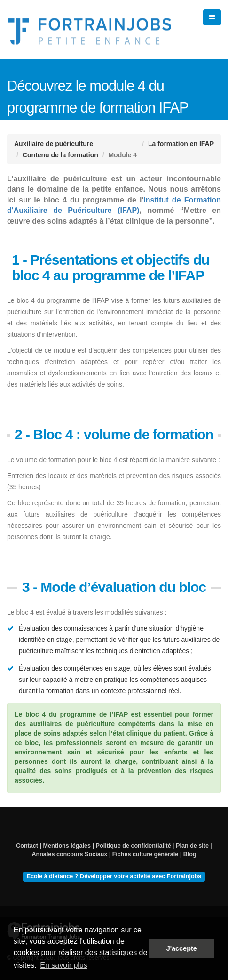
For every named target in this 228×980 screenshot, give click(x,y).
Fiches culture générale (145, 854)
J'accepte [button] (182, 948)
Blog (190, 854)
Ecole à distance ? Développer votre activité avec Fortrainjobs (114, 876)
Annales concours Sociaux (69, 854)
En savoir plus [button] (64, 965)
